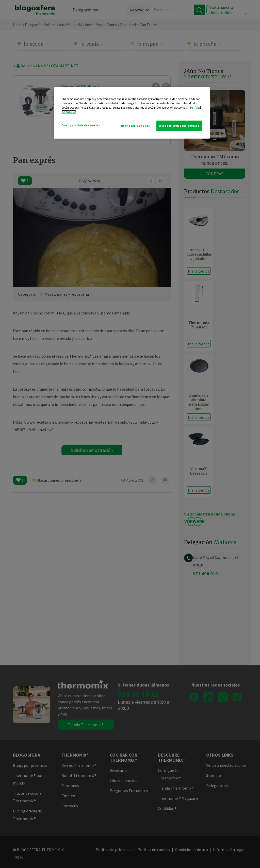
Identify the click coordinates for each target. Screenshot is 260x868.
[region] (132, 113)
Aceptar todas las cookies (179, 126)
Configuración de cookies (81, 125)
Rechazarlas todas (136, 126)
